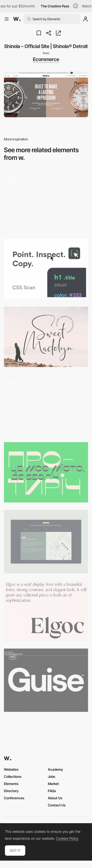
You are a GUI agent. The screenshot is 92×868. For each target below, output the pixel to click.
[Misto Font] (46, 472)
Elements (11, 784)
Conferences (14, 798)
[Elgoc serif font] (46, 611)
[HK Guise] (46, 680)
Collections (13, 776)
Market (53, 784)
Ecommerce (46, 59)
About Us (55, 798)
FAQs (52, 791)
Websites (11, 769)
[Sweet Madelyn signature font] (46, 337)
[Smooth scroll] (46, 201)
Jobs (52, 776)
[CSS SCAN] (46, 269)
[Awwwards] (17, 19)
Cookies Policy (67, 838)
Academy (55, 769)
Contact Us (57, 805)
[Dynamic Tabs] (46, 542)
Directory (11, 791)
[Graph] (46, 405)
